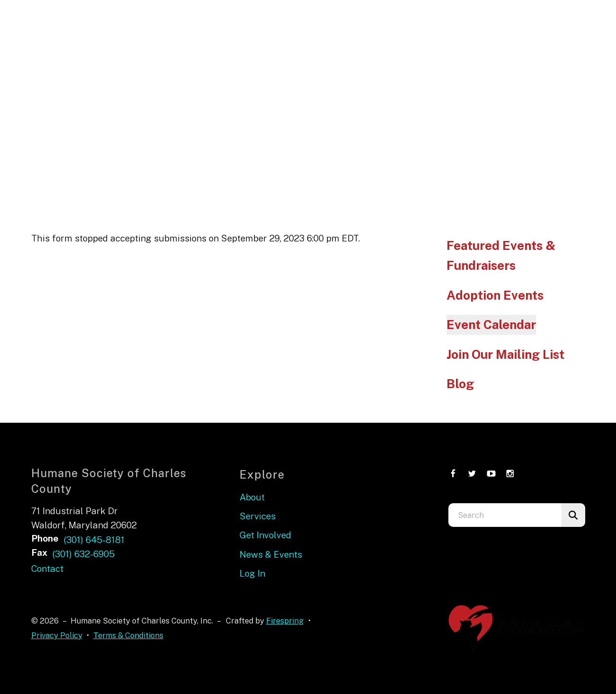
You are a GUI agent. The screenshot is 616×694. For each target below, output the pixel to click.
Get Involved (265, 535)
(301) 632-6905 (83, 554)
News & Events (271, 554)
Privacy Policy (57, 635)
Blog (460, 384)
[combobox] (505, 515)
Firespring (285, 621)
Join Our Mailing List (505, 354)
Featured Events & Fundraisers (501, 255)
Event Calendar (491, 325)
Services (258, 516)
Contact (47, 569)
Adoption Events (495, 295)
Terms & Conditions (128, 635)
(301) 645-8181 (94, 540)
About (252, 497)
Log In (252, 573)
